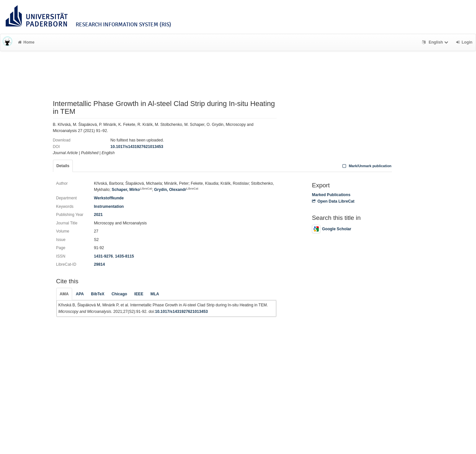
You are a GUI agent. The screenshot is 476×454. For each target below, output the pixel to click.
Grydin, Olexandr (176, 190)
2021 (98, 215)
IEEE (139, 294)
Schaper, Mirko (132, 190)
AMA (64, 294)
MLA (155, 294)
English (436, 42)
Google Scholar (332, 229)
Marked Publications (331, 195)
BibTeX (98, 294)
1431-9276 (103, 256)
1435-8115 (124, 256)
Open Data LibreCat (333, 201)
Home (26, 42)
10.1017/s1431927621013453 (137, 147)
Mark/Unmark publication (366, 166)
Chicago (119, 294)
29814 (99, 264)
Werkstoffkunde (109, 198)
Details (63, 166)
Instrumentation (109, 207)
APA (80, 294)
